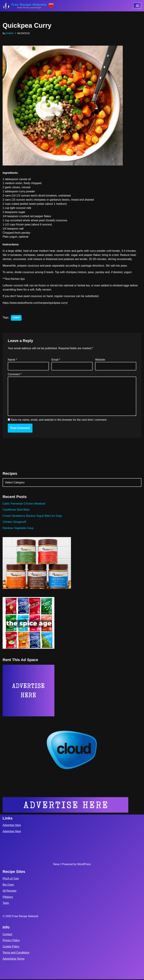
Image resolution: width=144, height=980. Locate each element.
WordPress (84, 865)
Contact (7, 935)
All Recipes (9, 891)
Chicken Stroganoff (14, 523)
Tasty (6, 904)
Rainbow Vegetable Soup (18, 529)
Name (12, 360)
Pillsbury (8, 898)
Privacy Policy (11, 941)
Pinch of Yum (11, 879)
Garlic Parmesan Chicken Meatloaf (24, 504)
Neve (56, 865)
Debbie (10, 33)
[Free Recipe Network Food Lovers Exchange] (28, 6)
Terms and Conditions (16, 953)
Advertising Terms (14, 959)
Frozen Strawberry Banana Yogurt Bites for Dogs (32, 516)
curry (16, 318)
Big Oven (8, 885)
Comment (15, 375)
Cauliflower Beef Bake (16, 510)
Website (100, 360)
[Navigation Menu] (137, 6)
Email (56, 360)
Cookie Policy (11, 947)
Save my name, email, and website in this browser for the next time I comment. (59, 420)
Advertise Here (12, 826)
